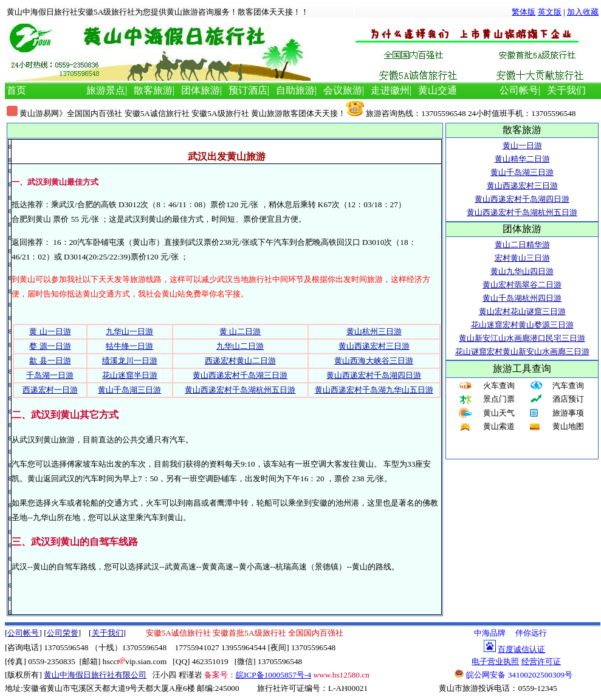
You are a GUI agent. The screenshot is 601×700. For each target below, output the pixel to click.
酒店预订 (568, 399)
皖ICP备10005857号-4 (273, 675)
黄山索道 (499, 426)
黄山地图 (568, 426)
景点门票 (499, 399)
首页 (16, 90)
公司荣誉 (63, 633)
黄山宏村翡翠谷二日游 (522, 285)
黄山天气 (499, 413)
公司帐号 (519, 90)
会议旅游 (343, 90)
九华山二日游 (240, 346)
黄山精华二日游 (522, 159)
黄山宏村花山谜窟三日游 (522, 311)
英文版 (550, 12)
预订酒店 (248, 90)
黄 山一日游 (50, 331)
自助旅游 (295, 90)
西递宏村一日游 (50, 390)
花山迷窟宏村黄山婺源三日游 (522, 325)
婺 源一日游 (50, 346)
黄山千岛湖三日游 (129, 390)
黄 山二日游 (240, 331)
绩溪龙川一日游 (130, 361)
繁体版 (524, 12)
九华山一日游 (129, 331)
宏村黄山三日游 (522, 258)
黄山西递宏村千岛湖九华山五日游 (374, 390)
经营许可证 (541, 661)
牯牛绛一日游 (129, 346)
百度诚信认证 (521, 649)
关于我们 (566, 90)
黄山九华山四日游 (522, 271)
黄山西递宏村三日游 (374, 346)
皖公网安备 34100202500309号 (513, 674)
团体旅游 (201, 90)
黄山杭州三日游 (374, 331)
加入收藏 (583, 12)
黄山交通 (438, 90)
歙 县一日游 (50, 361)
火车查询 (499, 386)
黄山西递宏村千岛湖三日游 (240, 375)
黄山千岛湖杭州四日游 (522, 298)
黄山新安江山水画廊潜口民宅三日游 (522, 338)
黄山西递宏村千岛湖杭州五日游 (240, 390)
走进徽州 (390, 90)
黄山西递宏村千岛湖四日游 (374, 375)
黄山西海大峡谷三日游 (374, 361)
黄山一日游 (522, 146)
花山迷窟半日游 (130, 375)
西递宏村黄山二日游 (240, 361)
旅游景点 (106, 90)
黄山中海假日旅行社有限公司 (95, 675)
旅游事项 (568, 413)
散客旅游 (153, 90)
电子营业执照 (495, 661)
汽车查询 (568, 386)
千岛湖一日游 (50, 375)
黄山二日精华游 (522, 245)
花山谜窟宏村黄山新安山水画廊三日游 (522, 352)
